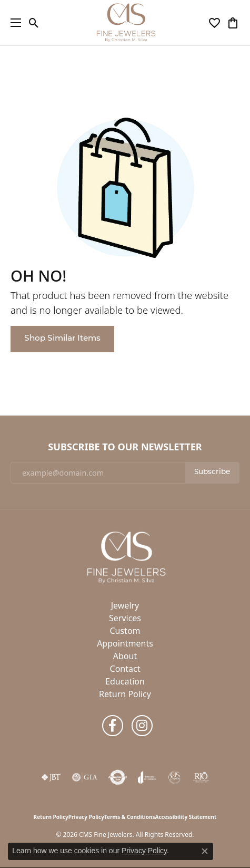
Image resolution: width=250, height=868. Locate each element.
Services (125, 618)
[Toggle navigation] (13, 23)
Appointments (125, 643)
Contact (125, 669)
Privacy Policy (86, 817)
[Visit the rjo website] (201, 777)
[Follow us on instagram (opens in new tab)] (142, 726)
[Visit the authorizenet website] (118, 777)
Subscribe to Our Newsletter (125, 447)
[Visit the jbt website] (51, 777)
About (125, 656)
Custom (125, 631)
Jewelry (125, 605)
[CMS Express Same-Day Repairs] (175, 777)
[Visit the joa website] (147, 777)
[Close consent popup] (205, 851)
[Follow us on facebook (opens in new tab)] (113, 726)
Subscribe (212, 472)
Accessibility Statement (186, 817)
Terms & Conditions (130, 817)
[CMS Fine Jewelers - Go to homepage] (125, 556)
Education (125, 681)
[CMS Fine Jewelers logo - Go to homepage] (125, 23)
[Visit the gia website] (85, 777)
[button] (34, 23)
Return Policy (125, 694)
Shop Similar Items (62, 339)
